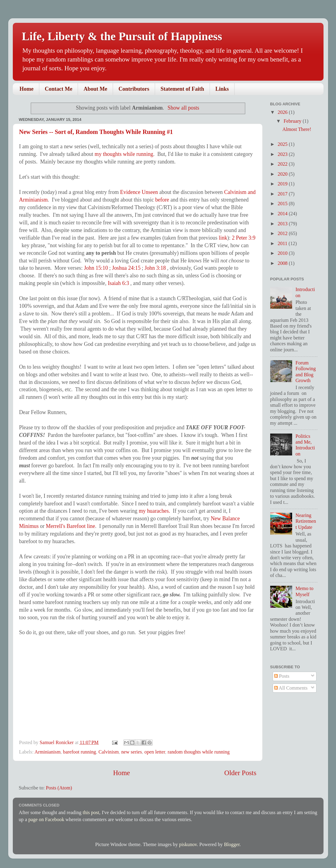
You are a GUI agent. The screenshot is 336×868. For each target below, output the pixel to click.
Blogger (232, 845)
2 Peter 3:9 (244, 238)
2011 (283, 244)
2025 (283, 144)
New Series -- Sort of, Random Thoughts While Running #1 (96, 132)
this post (91, 813)
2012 (283, 234)
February (293, 121)
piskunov (188, 845)
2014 (283, 214)
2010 (283, 253)
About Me (95, 89)
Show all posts (183, 108)
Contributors (134, 89)
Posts (282, 676)
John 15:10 (96, 268)
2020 (283, 174)
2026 (283, 112)
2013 (283, 224)
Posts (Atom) (59, 788)
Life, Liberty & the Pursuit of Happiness (122, 36)
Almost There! (297, 129)
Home (27, 89)
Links (222, 89)
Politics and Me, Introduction (305, 445)
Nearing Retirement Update (306, 521)
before (162, 200)
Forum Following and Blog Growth (306, 372)
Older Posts (240, 773)
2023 (283, 154)
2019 (283, 184)
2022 (283, 164)
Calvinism (109, 752)
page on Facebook (46, 820)
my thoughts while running (124, 154)
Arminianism (47, 752)
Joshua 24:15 (126, 268)
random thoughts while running (199, 752)
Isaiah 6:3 (118, 283)
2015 (283, 204)
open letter (155, 752)
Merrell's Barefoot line (71, 526)
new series (132, 752)
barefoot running (80, 752)
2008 (283, 263)
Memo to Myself (304, 591)
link (223, 238)
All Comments (291, 688)
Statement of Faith (182, 89)
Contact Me (58, 89)
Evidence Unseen (139, 192)
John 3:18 (155, 268)
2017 (283, 194)
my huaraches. (154, 511)
